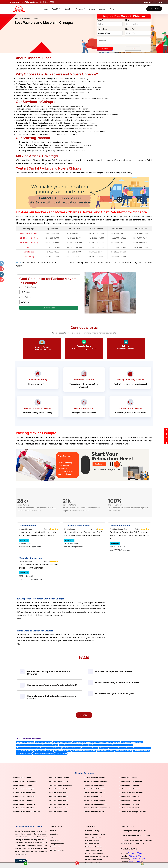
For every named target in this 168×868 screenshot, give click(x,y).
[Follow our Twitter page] (162, 2)
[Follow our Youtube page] (156, 2)
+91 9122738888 (48, 2)
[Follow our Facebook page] (153, 2)
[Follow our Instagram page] (159, 2)
